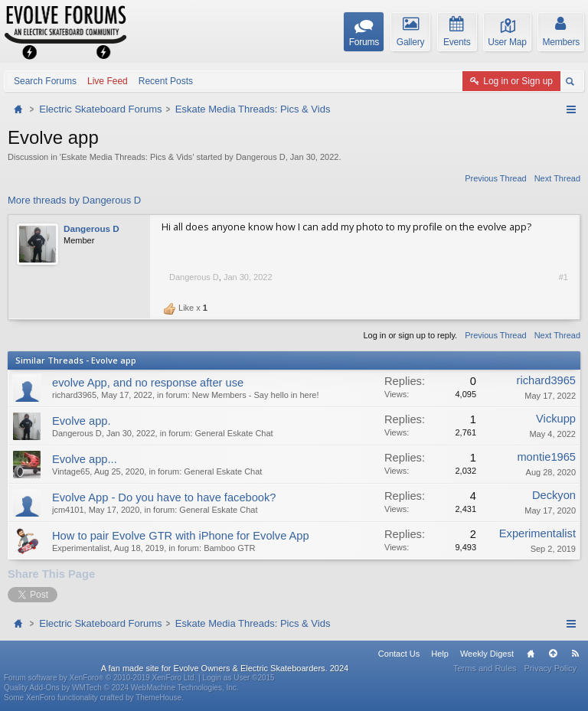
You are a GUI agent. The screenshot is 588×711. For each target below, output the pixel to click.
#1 (563, 277)
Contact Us (399, 654)
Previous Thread (496, 178)
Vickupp (556, 419)
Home (531, 654)
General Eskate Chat (234, 433)
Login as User (239, 678)
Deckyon (554, 495)
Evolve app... (85, 459)
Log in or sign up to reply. (410, 335)
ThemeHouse (158, 698)
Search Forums (45, 81)
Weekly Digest (487, 654)
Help (440, 654)
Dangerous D (261, 157)
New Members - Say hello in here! (256, 395)
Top (553, 654)
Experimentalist (81, 548)
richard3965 (74, 395)
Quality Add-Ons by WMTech (121, 688)
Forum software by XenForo (100, 678)
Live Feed (108, 81)
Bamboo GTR (229, 548)
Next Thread (557, 178)
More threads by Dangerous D (74, 200)
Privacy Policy (550, 668)
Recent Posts (166, 81)
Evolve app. (82, 421)
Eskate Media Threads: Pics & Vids (127, 157)
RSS (575, 654)
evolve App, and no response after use (148, 383)
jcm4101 (68, 510)
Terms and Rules (485, 668)
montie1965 (546, 457)
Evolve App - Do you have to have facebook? (164, 497)
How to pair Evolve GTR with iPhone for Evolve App (181, 536)
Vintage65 (71, 471)
